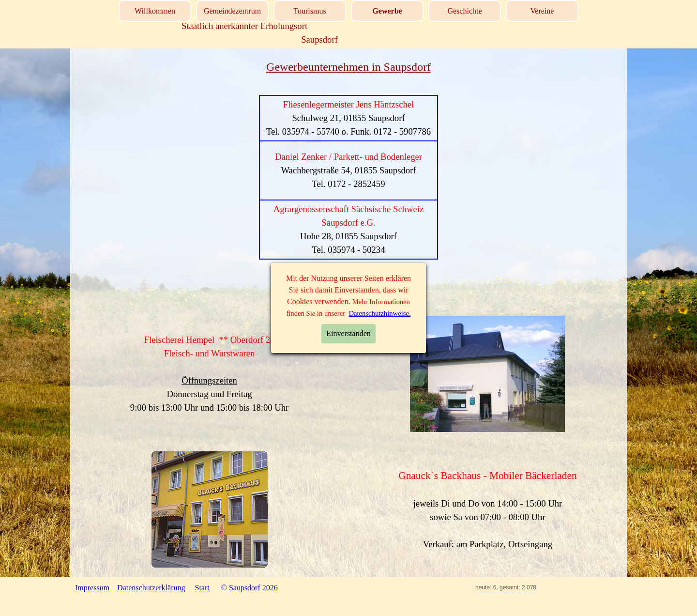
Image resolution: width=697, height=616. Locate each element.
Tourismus (310, 11)
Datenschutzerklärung (151, 588)
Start (202, 588)
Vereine (542, 11)
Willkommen (155, 11)
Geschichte (464, 11)
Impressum (93, 588)
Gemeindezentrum (232, 11)
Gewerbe (387, 11)
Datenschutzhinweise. (379, 313)
